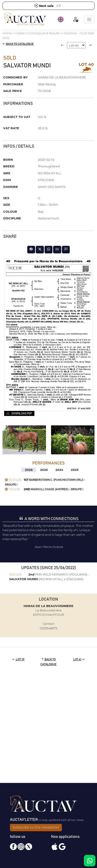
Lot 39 (18, 660)
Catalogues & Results (44, 33)
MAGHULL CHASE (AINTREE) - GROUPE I (44, 489)
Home (7, 33)
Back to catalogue (18, 44)
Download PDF (19, 413)
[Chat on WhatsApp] (90, 861)
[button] (61, 20)
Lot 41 (79, 660)
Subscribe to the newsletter (36, 827)
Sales (20, 33)
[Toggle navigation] (89, 20)
